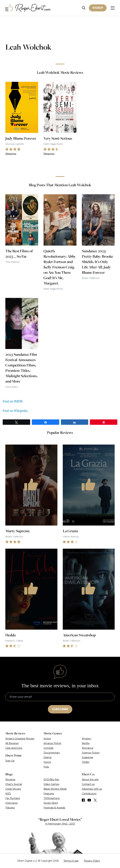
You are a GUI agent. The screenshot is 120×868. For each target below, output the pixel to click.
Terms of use (71, 861)
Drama (47, 757)
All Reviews (12, 743)
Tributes (10, 808)
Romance (88, 748)
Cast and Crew (14, 748)
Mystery (87, 739)
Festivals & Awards (54, 808)
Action (47, 739)
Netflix (86, 743)
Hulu (46, 767)
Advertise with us (92, 789)
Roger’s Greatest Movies (20, 739)
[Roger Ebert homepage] (28, 8)
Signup (98, 8)
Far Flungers (13, 798)
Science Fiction (91, 753)
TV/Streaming (52, 798)
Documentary (52, 753)
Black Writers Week (55, 789)
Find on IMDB (13, 401)
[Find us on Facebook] (83, 800)
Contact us (88, 784)
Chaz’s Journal (14, 784)
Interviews (11, 803)
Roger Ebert (51, 803)
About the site (90, 779)
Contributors (89, 794)
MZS (8, 794)
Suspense (88, 757)
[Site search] (84, 8)
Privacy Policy (92, 861)
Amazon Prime (52, 743)
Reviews (10, 779)
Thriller (86, 762)
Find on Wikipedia (15, 411)
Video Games (51, 784)
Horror (47, 762)
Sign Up (10, 761)
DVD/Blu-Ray (51, 779)
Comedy (49, 748)
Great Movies (13, 789)
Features (49, 794)
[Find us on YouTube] (89, 800)
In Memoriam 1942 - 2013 (60, 824)
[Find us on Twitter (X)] (95, 800)
